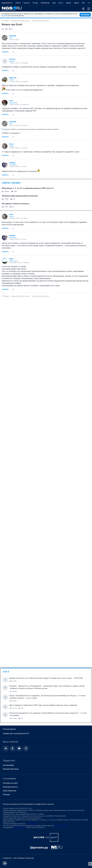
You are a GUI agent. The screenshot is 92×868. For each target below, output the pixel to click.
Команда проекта (10, 787)
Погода (35, 3)
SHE (83, 3)
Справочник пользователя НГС (16, 733)
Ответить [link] (5, 52)
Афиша (76, 3)
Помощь (6, 794)
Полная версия (9, 729)
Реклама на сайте (10, 783)
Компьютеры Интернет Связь (20, 21)
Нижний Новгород (11, 769)
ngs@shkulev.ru (31, 824)
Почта (61, 3)
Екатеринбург (9, 765)
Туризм (68, 3)
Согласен (85, 15)
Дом (54, 3)
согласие (4, 16)
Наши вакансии (9, 791)
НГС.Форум (5, 21)
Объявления (45, 3)
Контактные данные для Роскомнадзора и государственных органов (28, 804)
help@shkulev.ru (20, 827)
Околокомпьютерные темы (40, 21)
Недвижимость (7, 3)
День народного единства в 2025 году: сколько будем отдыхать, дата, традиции (43, 705)
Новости (27, 3)
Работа (18, 3)
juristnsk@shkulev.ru (62, 826)
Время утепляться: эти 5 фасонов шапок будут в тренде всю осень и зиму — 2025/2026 (46, 678)
